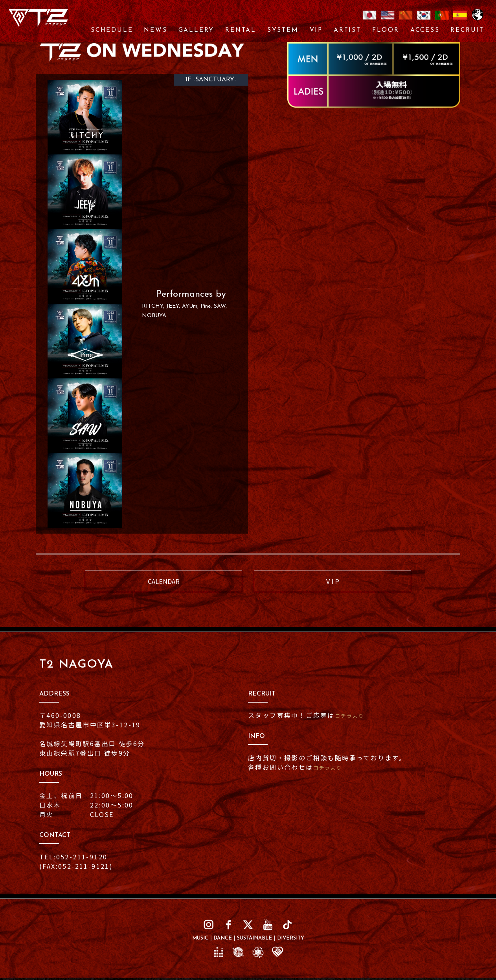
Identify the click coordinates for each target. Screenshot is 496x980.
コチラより (353, 718)
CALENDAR (163, 583)
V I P (333, 583)
